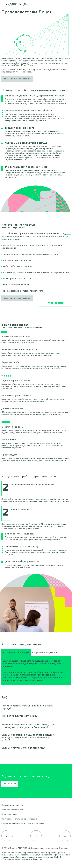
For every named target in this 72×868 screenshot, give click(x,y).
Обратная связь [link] (9, 814)
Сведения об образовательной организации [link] (23, 823)
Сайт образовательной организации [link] (19, 819)
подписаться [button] (10, 783)
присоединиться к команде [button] (17, 298)
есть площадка (35, 661)
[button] (17, 79)
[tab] (16, 652)
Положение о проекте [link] (12, 805)
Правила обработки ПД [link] (13, 809)
